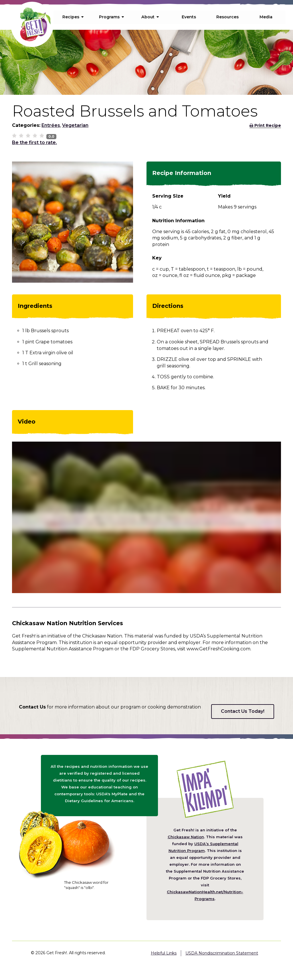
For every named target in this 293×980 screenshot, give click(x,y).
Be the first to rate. (34, 142)
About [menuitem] (150, 17)
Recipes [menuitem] (73, 17)
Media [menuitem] (266, 17)
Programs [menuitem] (111, 17)
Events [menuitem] (189, 17)
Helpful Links (164, 953)
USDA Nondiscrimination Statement (222, 953)
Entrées (51, 125)
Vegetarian (75, 125)
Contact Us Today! (243, 711)
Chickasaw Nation (186, 837)
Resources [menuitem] (227, 17)
